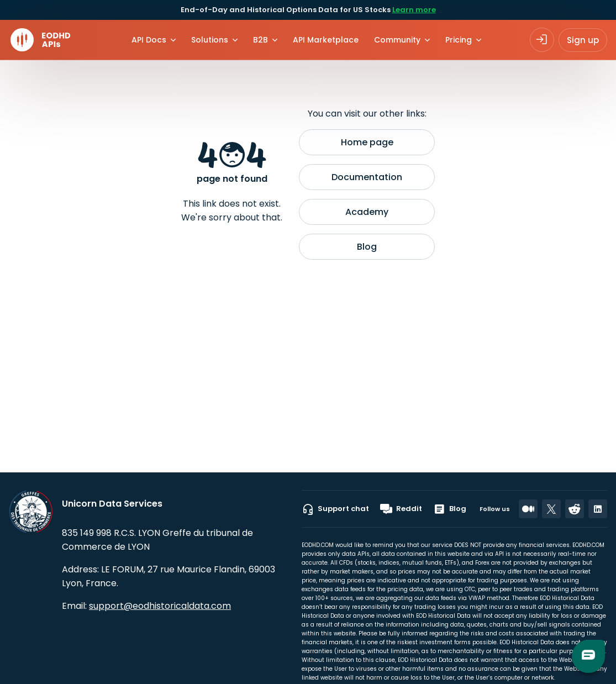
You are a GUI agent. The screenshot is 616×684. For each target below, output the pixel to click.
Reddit (401, 509)
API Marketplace (326, 40)
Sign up (583, 40)
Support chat (335, 509)
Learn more (414, 10)
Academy (367, 212)
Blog (367, 247)
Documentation (367, 177)
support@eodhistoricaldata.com (160, 606)
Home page (367, 142)
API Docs (149, 40)
